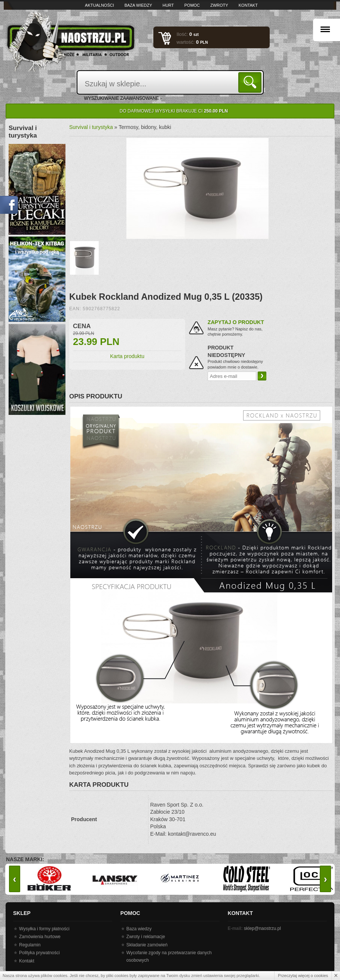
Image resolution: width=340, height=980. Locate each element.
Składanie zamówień (147, 945)
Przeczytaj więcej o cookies (303, 976)
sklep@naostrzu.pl (262, 928)
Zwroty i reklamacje (146, 937)
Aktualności (99, 5)
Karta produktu (127, 356)
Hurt (168, 5)
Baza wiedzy (138, 5)
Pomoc (192, 5)
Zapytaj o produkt (236, 322)
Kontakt (248, 5)
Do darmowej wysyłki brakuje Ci (174, 111)
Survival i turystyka (91, 127)
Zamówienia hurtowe (40, 937)
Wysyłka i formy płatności (44, 929)
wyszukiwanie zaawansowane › (123, 98)
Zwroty (219, 5)
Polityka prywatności (39, 953)
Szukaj (251, 82)
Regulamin (30, 945)
